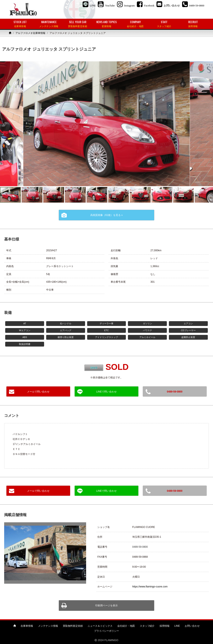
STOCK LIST (20, 24)
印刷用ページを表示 (106, 606)
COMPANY (135, 24)
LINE (177, 626)
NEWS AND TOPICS (107, 24)
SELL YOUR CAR (78, 24)
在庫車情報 (27, 626)
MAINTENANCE (49, 24)
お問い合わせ (192, 626)
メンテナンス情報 (48, 626)
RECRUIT (193, 24)
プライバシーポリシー (106, 631)
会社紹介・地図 (126, 626)
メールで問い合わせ (38, 392)
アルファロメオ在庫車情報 (30, 33)
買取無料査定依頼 (73, 626)
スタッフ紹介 (147, 626)
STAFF (164, 24)
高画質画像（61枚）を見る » (106, 215)
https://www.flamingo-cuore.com (150, 587)
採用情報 (165, 626)
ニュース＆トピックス (100, 626)
